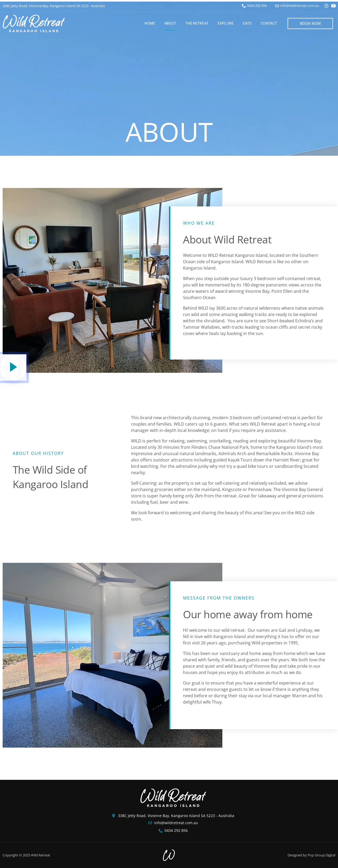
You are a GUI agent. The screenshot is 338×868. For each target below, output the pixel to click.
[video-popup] (13, 367)
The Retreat (197, 23)
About (170, 23)
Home (150, 23)
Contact (269, 23)
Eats (247, 23)
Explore (226, 23)
